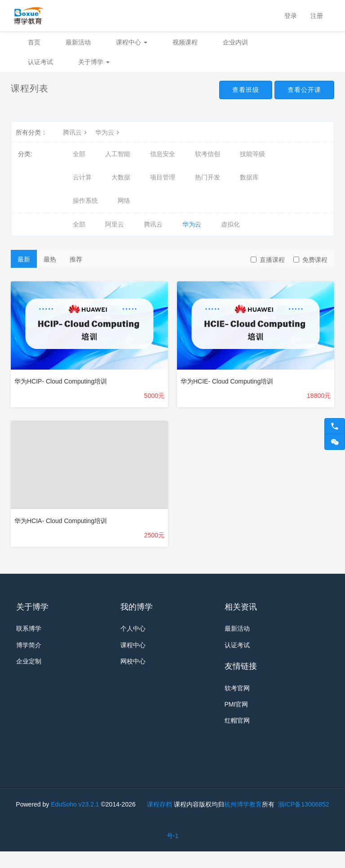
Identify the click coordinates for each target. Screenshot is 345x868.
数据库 (249, 177)
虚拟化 (230, 224)
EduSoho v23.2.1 (75, 821)
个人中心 (133, 630)
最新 (24, 259)
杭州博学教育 (243, 821)
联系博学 (29, 630)
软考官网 (237, 693)
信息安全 (163, 154)
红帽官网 (237, 730)
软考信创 (208, 154)
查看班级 (236, 91)
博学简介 (29, 648)
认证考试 (40, 62)
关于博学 (94, 62)
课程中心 (132, 42)
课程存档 (159, 821)
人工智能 (118, 154)
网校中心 (133, 667)
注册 (317, 16)
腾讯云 (76, 132)
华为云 (108, 132)
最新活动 (78, 42)
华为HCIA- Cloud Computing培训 (61, 521)
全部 (79, 154)
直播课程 (268, 260)
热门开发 (208, 177)
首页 (34, 42)
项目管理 (163, 177)
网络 (124, 201)
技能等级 (252, 154)
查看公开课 (301, 91)
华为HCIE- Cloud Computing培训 (227, 381)
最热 (50, 259)
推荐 (76, 259)
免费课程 (310, 260)
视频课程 (185, 42)
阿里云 (115, 224)
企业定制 (29, 667)
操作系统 (85, 201)
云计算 (82, 177)
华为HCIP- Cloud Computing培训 (61, 381)
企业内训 (235, 42)
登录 (291, 16)
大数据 (121, 177)
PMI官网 (237, 711)
